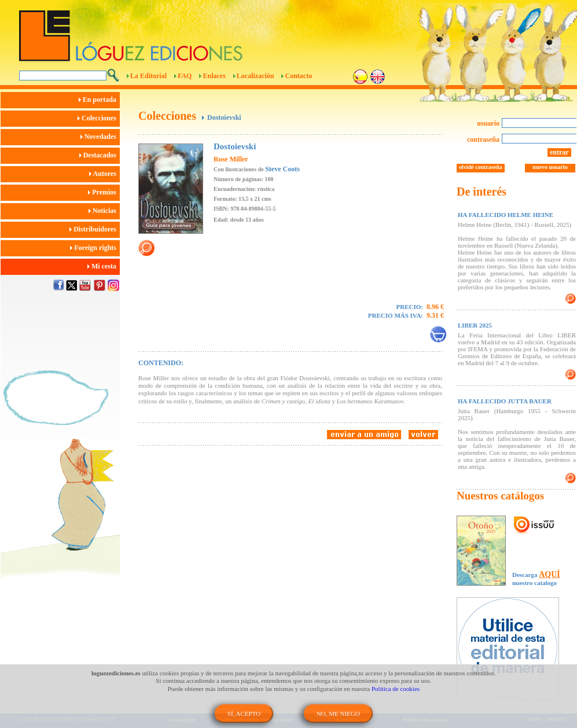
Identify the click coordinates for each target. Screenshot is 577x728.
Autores (104, 174)
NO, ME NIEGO (338, 714)
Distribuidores (95, 229)
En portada (99, 100)
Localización (256, 76)
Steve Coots (282, 169)
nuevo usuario (550, 167)
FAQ (185, 76)
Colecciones (99, 118)
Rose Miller (231, 159)
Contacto (298, 76)
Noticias (104, 211)
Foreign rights (95, 248)
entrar (559, 152)
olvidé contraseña (481, 167)
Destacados (100, 155)
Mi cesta (104, 266)
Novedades (100, 137)
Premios (104, 192)
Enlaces (214, 76)
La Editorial (148, 76)
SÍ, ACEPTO (244, 714)
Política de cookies (396, 689)
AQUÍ (550, 574)
